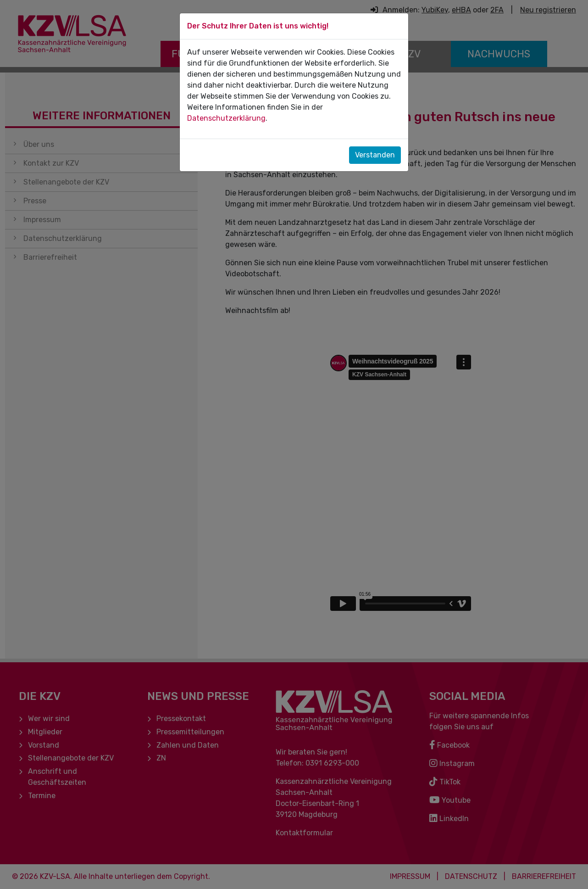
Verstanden (375, 155)
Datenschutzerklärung (226, 118)
